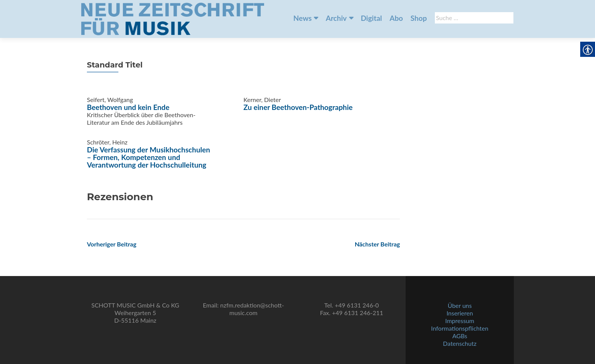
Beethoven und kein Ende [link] (128, 107)
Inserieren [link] (460, 313)
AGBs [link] (460, 336)
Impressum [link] (460, 321)
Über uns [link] (460, 305)
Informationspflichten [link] (460, 328)
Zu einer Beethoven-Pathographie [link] (298, 107)
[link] (173, 18)
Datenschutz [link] (460, 343)
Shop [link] (419, 18)
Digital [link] (371, 18)
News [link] (302, 18)
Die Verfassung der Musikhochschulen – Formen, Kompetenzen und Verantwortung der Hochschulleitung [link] (149, 157)
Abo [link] (396, 18)
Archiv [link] (336, 18)
